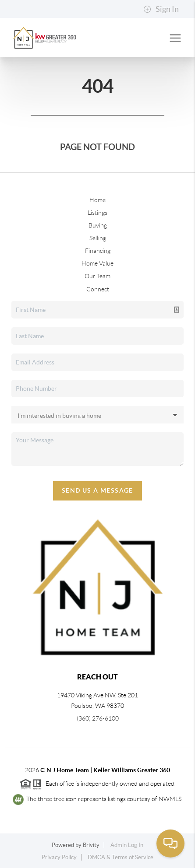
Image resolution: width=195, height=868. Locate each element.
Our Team (97, 276)
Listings (97, 213)
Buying (98, 225)
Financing (98, 251)
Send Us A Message (97, 490)
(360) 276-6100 (98, 718)
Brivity (91, 845)
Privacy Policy (59, 857)
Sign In (161, 9)
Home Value (97, 263)
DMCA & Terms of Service (121, 857)
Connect (98, 289)
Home (97, 200)
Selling (98, 238)
